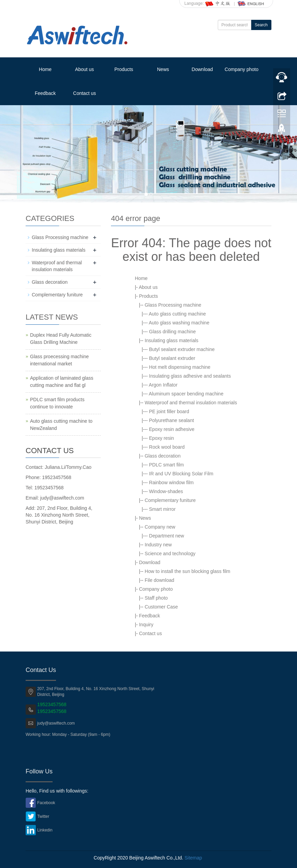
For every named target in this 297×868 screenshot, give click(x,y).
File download (159, 580)
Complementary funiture (170, 500)
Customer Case (161, 607)
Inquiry (146, 625)
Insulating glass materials (172, 340)
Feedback (45, 93)
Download (202, 69)
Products (124, 69)
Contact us (84, 93)
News (163, 69)
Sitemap (193, 858)
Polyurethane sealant (172, 420)
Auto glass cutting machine (177, 314)
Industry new (158, 545)
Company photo (242, 69)
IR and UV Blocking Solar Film (181, 474)
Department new (167, 536)
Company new (160, 527)
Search (261, 25)
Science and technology (170, 554)
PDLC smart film (167, 465)
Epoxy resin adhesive (172, 429)
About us (84, 69)
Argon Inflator (163, 385)
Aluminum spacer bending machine (186, 394)
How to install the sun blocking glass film (188, 571)
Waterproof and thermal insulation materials (191, 403)
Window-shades (166, 491)
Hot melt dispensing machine (180, 367)
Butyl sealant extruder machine (182, 349)
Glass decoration (163, 456)
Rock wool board (167, 447)
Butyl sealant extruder (172, 358)
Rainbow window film (172, 482)
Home (45, 69)
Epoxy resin (162, 438)
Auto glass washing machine (179, 323)
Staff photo (156, 598)
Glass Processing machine (173, 305)
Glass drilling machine (173, 332)
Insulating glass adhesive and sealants (190, 376)
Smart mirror (162, 509)
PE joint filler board (169, 411)
